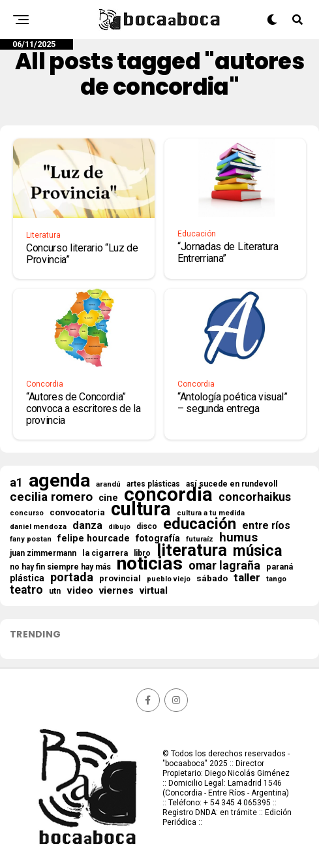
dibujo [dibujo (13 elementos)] (119, 527)
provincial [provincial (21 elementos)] (120, 578)
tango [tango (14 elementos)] (276, 579)
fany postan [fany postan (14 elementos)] (31, 539)
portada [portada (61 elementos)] (72, 577)
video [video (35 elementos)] (80, 590)
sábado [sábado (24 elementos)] (212, 578)
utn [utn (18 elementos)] (55, 591)
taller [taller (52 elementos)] (247, 577)
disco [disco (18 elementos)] (147, 526)
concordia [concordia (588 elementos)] (168, 494)
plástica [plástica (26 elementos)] (27, 578)
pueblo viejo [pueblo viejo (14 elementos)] (169, 579)
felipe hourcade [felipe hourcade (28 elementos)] (94, 538)
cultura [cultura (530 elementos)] (141, 509)
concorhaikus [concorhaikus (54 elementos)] (255, 497)
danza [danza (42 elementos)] (87, 526)
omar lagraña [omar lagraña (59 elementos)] (224, 566)
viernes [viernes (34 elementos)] (116, 590)
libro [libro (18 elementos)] (142, 553)
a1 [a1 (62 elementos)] (16, 483)
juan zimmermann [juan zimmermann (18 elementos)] (43, 553)
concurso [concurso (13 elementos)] (27, 513)
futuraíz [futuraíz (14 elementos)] (200, 539)
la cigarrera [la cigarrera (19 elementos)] (105, 553)
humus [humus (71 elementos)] (238, 538)
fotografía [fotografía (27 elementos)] (158, 538)
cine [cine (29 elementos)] (108, 498)
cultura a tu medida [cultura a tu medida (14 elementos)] (211, 513)
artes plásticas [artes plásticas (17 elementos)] (153, 484)
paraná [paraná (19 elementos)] (280, 567)
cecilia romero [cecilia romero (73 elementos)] (51, 497)
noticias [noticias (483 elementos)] (150, 564)
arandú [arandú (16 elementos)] (108, 484)
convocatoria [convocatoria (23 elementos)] (77, 512)
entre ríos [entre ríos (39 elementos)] (266, 526)
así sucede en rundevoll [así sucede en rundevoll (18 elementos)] (232, 484)
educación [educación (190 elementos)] (200, 524)
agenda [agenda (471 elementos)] (59, 481)
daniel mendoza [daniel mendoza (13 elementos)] (38, 527)
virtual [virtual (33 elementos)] (154, 590)
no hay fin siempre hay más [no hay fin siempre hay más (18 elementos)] (60, 567)
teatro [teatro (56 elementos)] (26, 590)
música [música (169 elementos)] (257, 551)
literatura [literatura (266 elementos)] (192, 550)
